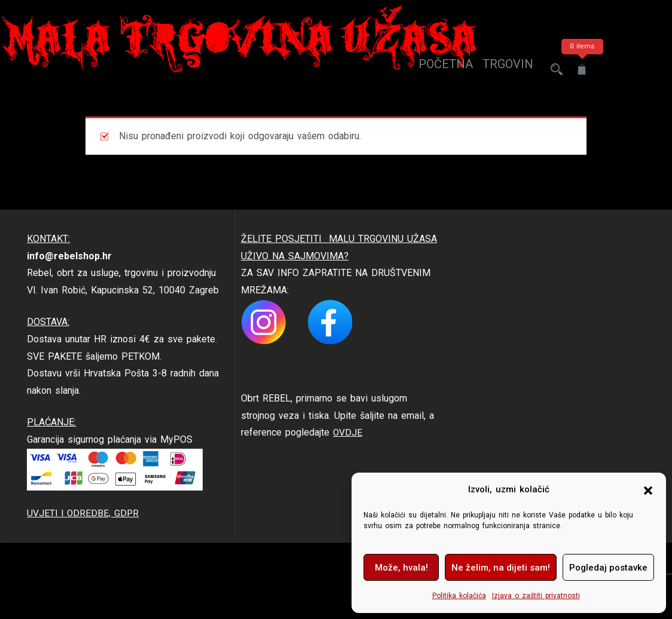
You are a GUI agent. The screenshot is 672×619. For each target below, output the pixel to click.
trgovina (501, 69)
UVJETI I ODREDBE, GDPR (84, 513)
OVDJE (348, 432)
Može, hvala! (401, 568)
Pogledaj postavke (608, 568)
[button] (648, 490)
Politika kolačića (459, 596)
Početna (435, 69)
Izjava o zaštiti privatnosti (536, 596)
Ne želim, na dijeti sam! (501, 568)
